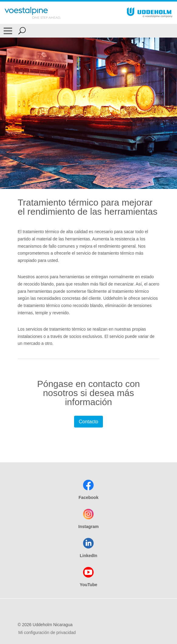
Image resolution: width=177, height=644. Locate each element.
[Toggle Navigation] (8, 31)
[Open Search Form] (22, 31)
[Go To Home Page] (33, 13)
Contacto (88, 422)
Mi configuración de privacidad (47, 632)
